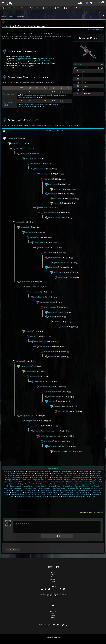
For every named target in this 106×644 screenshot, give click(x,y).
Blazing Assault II (29, 421)
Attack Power (23, 36)
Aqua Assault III (28, 232)
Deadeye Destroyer (82, 476)
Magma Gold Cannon (89, 488)
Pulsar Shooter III (45, 490)
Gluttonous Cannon (58, 482)
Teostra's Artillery (68, 496)
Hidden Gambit (51, 267)
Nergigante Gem (29, 106)
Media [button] (79, 8)
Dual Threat (27, 480)
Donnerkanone (47, 441)
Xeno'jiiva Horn (30, 104)
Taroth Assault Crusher (83, 492)
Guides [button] (68, 8)
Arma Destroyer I (35, 292)
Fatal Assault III (56, 189)
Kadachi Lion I (41, 486)
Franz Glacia (51, 357)
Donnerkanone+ (52, 446)
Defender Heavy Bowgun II (21, 478)
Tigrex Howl (50, 401)
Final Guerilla (56, 203)
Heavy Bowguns (20, 16)
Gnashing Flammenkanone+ (46, 436)
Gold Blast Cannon (90, 482)
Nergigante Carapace (30, 97)
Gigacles (30, 482)
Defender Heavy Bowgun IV (61, 478)
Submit (57, 536)
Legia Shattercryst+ (44, 346)
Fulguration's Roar (57, 451)
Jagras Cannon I (35, 376)
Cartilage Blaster (14, 476)
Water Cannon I (35, 237)
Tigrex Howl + (57, 406)
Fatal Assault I (47, 179)
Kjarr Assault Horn (54, 486)
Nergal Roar (8, 94)
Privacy (53, 618)
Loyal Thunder (62, 327)
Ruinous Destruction (55, 218)
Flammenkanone (33, 426)
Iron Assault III (19, 148)
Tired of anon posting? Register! (91, 512)
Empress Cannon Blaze (54, 480)
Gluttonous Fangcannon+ (50, 392)
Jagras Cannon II (40, 381)
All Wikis (53, 575)
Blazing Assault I (24, 416)
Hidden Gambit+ (57, 272)
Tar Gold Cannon (52, 492)
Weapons (11, 16)
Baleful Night (60, 277)
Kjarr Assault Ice (67, 486)
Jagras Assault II (26, 366)
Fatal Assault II (51, 184)
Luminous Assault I (25, 282)
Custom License (55, 596)
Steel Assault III (33, 164)
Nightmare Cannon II (58, 263)
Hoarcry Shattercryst (49, 352)
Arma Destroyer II (40, 297)
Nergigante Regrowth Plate (47, 95)
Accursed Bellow (63, 411)
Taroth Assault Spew (23, 496)
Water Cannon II (40, 242)
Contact (53, 581)
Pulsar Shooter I (19, 490)
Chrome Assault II (22, 61)
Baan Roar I (57, 471)
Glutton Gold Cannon (42, 482)
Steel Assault (29, 492)
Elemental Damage (34, 36)
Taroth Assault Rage (83, 494)
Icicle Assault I (51, 194)
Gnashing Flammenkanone (43, 431)
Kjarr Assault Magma (82, 486)
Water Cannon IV (48, 253)
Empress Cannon (39, 480)
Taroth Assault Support (39, 496)
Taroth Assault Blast (67, 492)
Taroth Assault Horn (34, 494)
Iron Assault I (11, 138)
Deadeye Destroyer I (49, 307)
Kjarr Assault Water (30, 488)
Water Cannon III (45, 247)
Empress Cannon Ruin (72, 480)
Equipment (4, 16)
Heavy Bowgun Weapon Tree (41, 125)
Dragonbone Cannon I (14, 480)
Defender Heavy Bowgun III (40, 478)
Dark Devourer (56, 476)
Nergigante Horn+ (43, 104)
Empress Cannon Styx (88, 480)
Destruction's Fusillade (51, 213)
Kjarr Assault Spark (16, 488)
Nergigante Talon (30, 95)
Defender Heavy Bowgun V (81, 478)
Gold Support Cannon (23, 484)
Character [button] (34, 8)
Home (53, 573)
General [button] (22, 8)
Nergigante (21, 57)
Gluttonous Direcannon (54, 397)
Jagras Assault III (31, 371)
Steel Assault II (28, 159)
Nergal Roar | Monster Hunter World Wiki (24, 26)
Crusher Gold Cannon (42, 476)
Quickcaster (57, 490)
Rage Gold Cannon (69, 490)
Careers (53, 613)
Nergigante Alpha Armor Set (25, 59)
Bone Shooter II (84, 474)
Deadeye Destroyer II (54, 312)
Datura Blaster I (68, 476)
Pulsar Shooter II (32, 490)
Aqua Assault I (19, 222)
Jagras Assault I (19, 361)
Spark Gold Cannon (84, 490)
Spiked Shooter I (17, 492)
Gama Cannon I (20, 482)
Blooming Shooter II (43, 474)
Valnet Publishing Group (60, 625)
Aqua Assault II (26, 227)
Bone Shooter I (72, 474)
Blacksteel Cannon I (70, 471)
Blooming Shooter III (58, 474)
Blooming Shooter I (28, 474)
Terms (53, 615)
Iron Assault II (14, 143)
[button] (81, 3)
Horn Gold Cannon (39, 484)
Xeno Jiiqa (92, 496)
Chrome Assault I (44, 61)
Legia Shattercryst (40, 341)
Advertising (53, 611)
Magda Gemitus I (74, 488)
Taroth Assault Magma (67, 494)
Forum (53, 577)
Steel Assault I (23, 154)
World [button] (58, 8)
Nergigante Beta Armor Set (46, 59)
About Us (53, 579)
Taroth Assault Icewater (50, 494)
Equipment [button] (47, 8)
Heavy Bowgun (78, 64)
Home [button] (12, 8)
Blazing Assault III (14, 474)
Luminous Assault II (30, 287)
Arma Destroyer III (45, 302)
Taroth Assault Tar (55, 496)
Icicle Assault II (56, 199)
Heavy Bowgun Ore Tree (53, 131)
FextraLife (42, 625)
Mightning (50, 317)
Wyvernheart (24, 63)
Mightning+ (55, 322)
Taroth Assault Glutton (18, 494)
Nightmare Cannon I (53, 258)
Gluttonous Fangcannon (47, 387)
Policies (53, 620)
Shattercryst (29, 331)
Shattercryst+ (34, 336)
